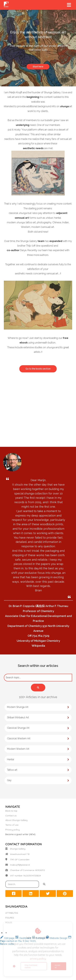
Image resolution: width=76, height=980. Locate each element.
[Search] (38, 688)
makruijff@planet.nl (20, 865)
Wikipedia (38, 646)
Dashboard (23, 938)
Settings (39, 938)
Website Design (57, 938)
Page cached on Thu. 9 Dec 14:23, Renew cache (36, 941)
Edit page (8, 938)
